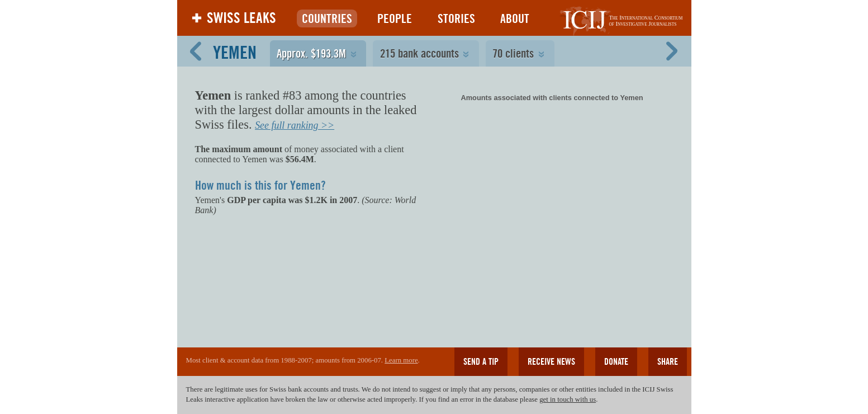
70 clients (513, 53)
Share (668, 362)
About (515, 18)
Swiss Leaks (241, 18)
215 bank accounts (419, 53)
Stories (456, 18)
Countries (327, 18)
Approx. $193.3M (311, 53)
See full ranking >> (295, 125)
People (395, 18)
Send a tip (481, 362)
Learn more (401, 360)
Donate (616, 362)
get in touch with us (568, 399)
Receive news (551, 362)
